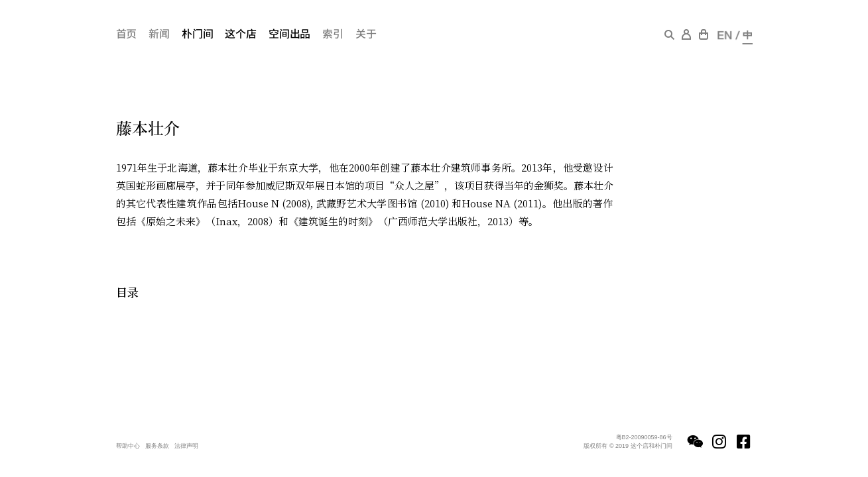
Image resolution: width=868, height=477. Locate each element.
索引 (333, 33)
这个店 (241, 33)
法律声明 (186, 446)
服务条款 (157, 446)
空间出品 (289, 33)
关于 (366, 33)
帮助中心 (128, 446)
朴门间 (198, 33)
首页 (127, 33)
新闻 (159, 33)
